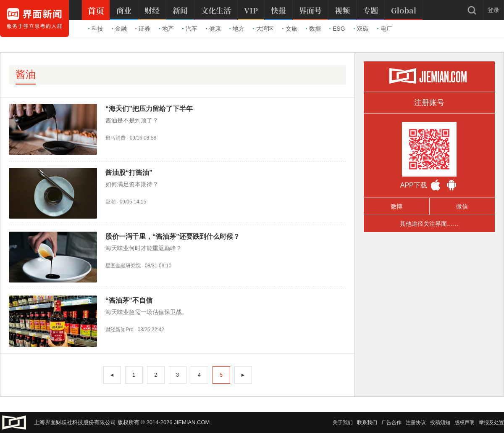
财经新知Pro (119, 330)
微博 (396, 206)
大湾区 (263, 29)
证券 (143, 29)
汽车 (190, 29)
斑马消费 (115, 138)
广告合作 (391, 422)
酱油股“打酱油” (129, 173)
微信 (462, 206)
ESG (337, 29)
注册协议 (416, 422)
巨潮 (110, 202)
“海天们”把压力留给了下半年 (149, 109)
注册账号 (429, 103)
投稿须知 (440, 422)
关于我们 (343, 422)
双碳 (361, 29)
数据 (313, 29)
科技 (96, 29)
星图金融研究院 (123, 266)
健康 (213, 29)
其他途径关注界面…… (429, 224)
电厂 (385, 29)
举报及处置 (491, 422)
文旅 (290, 29)
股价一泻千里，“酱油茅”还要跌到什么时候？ (173, 236)
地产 (166, 29)
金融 (119, 29)
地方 (237, 29)
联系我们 (367, 422)
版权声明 (465, 422)
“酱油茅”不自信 (129, 300)
